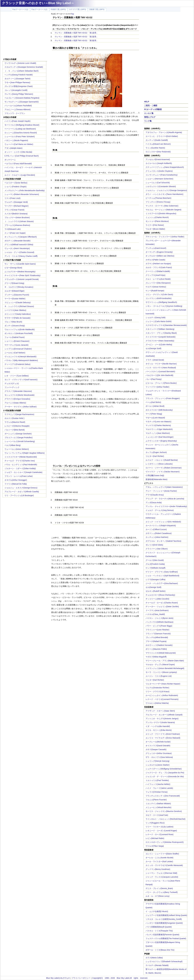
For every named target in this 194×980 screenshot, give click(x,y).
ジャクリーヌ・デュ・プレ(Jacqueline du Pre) (165, 773)
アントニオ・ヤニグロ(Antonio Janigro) (162, 719)
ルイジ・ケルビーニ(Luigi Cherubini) (20, 175)
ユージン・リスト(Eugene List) (159, 676)
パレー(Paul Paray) (154, 379)
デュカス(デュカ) (12, 383)
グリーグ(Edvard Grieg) (14, 283)
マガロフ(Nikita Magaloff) (156, 657)
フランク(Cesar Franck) (14, 210)
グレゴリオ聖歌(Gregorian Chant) (19, 86)
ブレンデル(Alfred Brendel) (157, 637)
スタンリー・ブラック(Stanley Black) (161, 333)
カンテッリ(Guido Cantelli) (157, 140)
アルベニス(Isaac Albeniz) (15, 403)
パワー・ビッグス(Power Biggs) (159, 626)
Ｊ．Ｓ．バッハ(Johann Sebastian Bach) (22, 71)
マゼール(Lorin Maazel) (155, 418)
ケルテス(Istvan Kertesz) (156, 287)
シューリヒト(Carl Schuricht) (158, 183)
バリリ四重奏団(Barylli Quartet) (159, 927)
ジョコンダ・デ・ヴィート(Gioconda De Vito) (165, 776)
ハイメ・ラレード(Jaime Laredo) (159, 788)
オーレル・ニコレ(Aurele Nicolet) (159, 858)
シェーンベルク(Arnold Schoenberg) (20, 441)
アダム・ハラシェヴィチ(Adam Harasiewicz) (164, 487)
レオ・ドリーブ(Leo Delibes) (17, 376)
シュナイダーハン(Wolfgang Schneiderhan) (164, 769)
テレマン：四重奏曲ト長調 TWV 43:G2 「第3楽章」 (76, 40)
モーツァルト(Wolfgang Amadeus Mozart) (22, 125)
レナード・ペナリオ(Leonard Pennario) (162, 699)
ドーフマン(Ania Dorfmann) (157, 610)
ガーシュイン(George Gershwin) (18, 434)
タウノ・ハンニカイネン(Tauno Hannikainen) (164, 194)
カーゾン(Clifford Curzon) (156, 529)
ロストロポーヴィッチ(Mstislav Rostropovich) (165, 842)
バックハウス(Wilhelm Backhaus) (159, 622)
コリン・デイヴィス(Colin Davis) (159, 294)
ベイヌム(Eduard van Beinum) (158, 144)
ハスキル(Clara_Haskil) (155, 614)
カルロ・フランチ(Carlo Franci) (159, 267)
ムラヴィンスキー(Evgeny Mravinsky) (161, 441)
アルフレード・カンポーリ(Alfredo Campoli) (164, 715)
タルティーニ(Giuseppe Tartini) (17, 79)
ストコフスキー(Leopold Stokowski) (161, 337)
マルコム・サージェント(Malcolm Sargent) (163, 210)
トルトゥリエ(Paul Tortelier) (157, 780)
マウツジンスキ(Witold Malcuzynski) (161, 653)
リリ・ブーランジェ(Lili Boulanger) (19, 495)
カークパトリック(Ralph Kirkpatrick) (161, 526)
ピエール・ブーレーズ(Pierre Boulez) (161, 383)
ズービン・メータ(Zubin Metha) (159, 345)
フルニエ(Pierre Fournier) (156, 800)
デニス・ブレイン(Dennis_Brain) (159, 888)
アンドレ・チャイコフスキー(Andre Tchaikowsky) (166, 506)
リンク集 (148, 121)
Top (72, 14)
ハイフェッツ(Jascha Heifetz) (158, 784)
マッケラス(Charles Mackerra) (158, 425)
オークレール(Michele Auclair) (158, 742)
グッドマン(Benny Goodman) (158, 869)
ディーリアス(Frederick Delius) (17, 364)
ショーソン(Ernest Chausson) (17, 341)
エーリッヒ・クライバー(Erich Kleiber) (162, 136)
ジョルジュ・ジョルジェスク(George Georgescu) (166, 190)
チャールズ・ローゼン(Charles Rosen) (162, 603)
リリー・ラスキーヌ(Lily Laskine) (159, 827)
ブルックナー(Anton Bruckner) (17, 217)
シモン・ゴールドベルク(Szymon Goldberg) (164, 306)
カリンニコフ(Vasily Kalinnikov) (18, 314)
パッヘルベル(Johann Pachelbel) (18, 106)
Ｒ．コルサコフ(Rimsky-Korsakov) (19, 287)
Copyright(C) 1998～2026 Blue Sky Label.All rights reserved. (120, 978)
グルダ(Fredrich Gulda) (155, 564)
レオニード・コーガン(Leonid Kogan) (161, 831)
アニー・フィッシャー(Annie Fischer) (161, 491)
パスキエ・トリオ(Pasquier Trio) (159, 931)
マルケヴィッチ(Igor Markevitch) (159, 429)
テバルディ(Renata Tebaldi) (157, 965)
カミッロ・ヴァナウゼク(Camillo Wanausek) (164, 865)
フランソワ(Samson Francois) (158, 634)
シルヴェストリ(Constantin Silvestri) (161, 186)
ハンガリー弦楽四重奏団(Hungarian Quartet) (164, 923)
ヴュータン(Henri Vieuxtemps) (17, 248)
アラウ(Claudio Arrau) (155, 495)
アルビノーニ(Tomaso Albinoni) (18, 109)
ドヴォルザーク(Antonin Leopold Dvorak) (22, 279)
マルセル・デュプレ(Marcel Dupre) (160, 664)
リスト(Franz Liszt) (13, 198)
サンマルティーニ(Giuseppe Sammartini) (22, 102)
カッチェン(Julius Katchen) (157, 537)
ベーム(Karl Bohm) (153, 402)
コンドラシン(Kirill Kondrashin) (159, 298)
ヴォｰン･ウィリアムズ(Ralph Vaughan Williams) (25, 453)
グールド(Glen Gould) (155, 560)
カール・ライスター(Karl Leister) (159, 861)
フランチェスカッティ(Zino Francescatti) (163, 796)
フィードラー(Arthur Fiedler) (157, 387)
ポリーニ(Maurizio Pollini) (156, 649)
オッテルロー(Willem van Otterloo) (160, 256)
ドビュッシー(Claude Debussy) (18, 302)
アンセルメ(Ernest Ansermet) (158, 159)
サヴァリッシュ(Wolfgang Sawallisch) (161, 302)
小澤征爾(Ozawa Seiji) (155, 475)
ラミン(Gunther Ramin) (155, 148)
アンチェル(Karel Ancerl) (156, 248)
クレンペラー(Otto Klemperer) (158, 283)
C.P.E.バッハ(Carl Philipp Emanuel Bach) (22, 156)
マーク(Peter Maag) (154, 414)
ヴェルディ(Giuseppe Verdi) (16, 202)
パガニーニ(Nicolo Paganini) (16, 140)
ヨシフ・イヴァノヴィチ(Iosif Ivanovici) (21, 380)
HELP (147, 102)
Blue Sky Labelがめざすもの (58, 978)
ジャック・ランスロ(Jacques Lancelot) (162, 877)
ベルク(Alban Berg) (13, 445)
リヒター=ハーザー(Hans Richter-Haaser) (163, 684)
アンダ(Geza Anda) (154, 503)
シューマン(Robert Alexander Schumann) (22, 194)
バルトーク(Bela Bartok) (15, 430)
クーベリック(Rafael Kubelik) (158, 271)
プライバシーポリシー (81, 978)
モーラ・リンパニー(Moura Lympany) (161, 672)
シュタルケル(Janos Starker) (158, 765)
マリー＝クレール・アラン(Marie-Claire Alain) (165, 661)
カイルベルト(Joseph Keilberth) (159, 163)
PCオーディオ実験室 (153, 109)
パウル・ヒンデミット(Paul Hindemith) (21, 465)
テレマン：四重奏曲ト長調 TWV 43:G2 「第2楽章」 (76, 37)
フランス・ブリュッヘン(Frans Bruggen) (163, 398)
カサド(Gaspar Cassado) (156, 749)
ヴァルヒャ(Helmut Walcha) (157, 703)
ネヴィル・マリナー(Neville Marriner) (161, 364)
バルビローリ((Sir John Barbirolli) (159, 375)
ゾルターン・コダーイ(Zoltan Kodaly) (20, 468)
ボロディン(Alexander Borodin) (18, 241)
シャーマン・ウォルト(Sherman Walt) (161, 873)
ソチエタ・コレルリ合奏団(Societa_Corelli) (164, 919)
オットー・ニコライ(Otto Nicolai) (18, 152)
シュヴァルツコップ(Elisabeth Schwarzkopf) (164, 961)
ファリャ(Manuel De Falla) (16, 484)
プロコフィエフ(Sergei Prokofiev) (19, 438)
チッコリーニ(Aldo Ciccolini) (157, 599)
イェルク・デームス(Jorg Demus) (160, 510)
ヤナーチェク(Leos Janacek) (17, 345)
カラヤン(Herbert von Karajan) (158, 264)
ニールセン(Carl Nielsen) (15, 353)
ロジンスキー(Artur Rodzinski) (158, 152)
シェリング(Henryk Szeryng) (158, 761)
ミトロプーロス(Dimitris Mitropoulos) (161, 214)
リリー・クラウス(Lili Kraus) (158, 692)
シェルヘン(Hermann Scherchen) (159, 179)
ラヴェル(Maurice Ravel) (15, 422)
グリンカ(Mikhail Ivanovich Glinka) (19, 245)
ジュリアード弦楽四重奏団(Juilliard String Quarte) (166, 915)
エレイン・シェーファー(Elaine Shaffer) (162, 854)
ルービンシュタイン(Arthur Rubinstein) (162, 695)
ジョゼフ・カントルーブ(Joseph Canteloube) (23, 472)
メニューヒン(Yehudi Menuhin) (158, 807)
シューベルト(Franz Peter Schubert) (20, 137)
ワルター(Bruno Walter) (155, 229)
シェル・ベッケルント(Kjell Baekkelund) (162, 576)
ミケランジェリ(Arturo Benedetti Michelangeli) (165, 668)
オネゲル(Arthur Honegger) (16, 480)
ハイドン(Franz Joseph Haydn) (18, 121)
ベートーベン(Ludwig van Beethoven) (20, 129)
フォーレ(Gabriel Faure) (15, 337)
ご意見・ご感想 (151, 105)
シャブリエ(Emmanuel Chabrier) (18, 349)
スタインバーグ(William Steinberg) (160, 329)
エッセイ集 (149, 113)
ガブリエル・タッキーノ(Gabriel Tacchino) (163, 541)
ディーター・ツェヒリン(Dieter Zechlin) (162, 607)
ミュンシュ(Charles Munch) (157, 217)
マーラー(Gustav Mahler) (15, 299)
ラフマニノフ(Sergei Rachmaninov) (19, 414)
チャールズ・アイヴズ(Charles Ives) (20, 461)
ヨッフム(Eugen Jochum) (156, 452)
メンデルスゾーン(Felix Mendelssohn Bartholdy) (25, 190)
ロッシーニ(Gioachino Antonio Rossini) (21, 133)
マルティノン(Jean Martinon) (158, 433)
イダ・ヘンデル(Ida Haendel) (158, 726)
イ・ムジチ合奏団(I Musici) (157, 911)
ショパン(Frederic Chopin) (16, 187)
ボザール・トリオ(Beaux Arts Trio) (160, 950)
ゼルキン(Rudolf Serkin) (156, 591)
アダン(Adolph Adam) (14, 148)
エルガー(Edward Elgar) (14, 291)
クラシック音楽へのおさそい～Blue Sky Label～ (38, 3)
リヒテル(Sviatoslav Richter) (157, 688)
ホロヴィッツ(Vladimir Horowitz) (159, 645)
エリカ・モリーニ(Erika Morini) (159, 730)
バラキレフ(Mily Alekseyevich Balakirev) (21, 360)
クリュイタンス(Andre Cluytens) (159, 171)
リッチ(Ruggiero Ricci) (155, 823)
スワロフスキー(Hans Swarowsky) (160, 341)
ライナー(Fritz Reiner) (155, 225)
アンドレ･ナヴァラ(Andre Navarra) (160, 722)
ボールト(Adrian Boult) (155, 406)
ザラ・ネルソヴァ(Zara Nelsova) (159, 757)
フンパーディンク (12, 387)
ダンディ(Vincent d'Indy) (15, 326)
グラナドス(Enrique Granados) (17, 399)
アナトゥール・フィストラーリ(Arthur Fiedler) (165, 237)
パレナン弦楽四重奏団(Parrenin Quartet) (162, 935)
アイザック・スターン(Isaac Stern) (160, 711)
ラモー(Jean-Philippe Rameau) (17, 82)
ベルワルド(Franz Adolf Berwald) (18, 164)
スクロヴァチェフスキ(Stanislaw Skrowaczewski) (166, 325)
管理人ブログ (150, 117)
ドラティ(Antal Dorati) (155, 360)
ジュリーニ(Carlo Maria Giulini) (159, 321)
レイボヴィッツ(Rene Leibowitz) (159, 464)
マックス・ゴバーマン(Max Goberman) (162, 206)
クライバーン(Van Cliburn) (157, 549)
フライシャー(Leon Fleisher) (157, 630)
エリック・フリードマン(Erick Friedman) (163, 734)
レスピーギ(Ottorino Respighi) (17, 426)
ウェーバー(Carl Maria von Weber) (19, 144)
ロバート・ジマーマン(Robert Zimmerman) (164, 468)
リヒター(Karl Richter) (155, 456)
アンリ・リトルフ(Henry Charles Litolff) (21, 256)
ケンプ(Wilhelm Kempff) (156, 568)
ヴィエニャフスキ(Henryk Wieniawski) (21, 357)
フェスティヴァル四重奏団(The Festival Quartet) (166, 938)
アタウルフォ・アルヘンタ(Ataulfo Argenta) (164, 132)
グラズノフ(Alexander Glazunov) (18, 391)
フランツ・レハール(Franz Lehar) (19, 476)
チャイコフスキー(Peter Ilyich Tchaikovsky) (23, 275)
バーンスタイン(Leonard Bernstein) (160, 371)
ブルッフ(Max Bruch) (13, 322)
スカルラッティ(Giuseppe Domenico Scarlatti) (24, 67)
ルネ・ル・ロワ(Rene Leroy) (158, 896)
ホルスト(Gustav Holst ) (14, 418)
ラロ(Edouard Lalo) (13, 229)
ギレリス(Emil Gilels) (154, 545)
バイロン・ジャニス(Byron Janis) (159, 618)
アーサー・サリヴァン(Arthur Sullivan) (21, 407)
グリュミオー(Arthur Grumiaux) (159, 753)
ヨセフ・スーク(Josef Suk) (157, 815)
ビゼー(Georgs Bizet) (13, 268)
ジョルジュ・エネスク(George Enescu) (21, 488)
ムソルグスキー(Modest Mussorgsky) (20, 272)
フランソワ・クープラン (15, 113)
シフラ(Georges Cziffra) (156, 580)
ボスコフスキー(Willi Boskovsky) (159, 410)
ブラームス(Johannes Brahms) (17, 225)
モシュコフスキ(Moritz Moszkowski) (20, 395)
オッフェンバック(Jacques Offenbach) (21, 237)
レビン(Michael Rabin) (155, 838)
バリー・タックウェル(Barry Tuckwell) (162, 892)
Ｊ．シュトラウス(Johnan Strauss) (19, 221)
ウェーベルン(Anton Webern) (17, 449)
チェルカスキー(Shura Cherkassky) (160, 595)
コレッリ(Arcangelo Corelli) (16, 90)
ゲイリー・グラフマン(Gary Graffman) (162, 572)
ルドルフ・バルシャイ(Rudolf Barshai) (162, 460)
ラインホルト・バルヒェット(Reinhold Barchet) (166, 819)
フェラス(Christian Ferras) (157, 792)
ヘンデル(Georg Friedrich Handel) (19, 75)
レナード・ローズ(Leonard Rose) (160, 834)
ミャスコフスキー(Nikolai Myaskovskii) (21, 457)
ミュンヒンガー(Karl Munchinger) (160, 437)
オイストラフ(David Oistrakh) (158, 746)
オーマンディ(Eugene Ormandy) (159, 252)
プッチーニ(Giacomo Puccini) (17, 295)
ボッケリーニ (10, 160)
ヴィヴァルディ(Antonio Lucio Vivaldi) (20, 63)
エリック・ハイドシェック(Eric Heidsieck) (163, 522)
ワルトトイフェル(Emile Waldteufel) (20, 330)
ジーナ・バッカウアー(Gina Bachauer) (162, 583)
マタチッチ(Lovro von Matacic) (158, 422)
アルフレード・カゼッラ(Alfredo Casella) (22, 492)
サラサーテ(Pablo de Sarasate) (18, 318)
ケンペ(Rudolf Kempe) (155, 291)
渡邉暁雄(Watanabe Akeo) (157, 479)
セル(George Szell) (153, 348)
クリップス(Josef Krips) (156, 275)
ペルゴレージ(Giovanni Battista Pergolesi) (22, 98)
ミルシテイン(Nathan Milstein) (158, 804)
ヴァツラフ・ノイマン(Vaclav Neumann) (163, 472)
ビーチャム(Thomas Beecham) (158, 198)
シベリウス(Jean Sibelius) (15, 310)
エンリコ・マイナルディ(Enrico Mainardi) (163, 738)
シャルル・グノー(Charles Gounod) (19, 252)
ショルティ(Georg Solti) (156, 318)
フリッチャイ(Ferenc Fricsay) (158, 202)
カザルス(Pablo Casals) (155, 260)
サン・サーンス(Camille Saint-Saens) (20, 264)
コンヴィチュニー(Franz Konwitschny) (162, 175)
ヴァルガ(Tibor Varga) (155, 846)
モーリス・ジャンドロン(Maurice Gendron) (164, 811)
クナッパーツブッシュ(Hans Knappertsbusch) (165, 167)
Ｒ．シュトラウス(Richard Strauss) (19, 306)
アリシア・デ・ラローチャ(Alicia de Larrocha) (165, 499)
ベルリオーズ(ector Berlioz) (16, 183)
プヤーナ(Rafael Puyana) (156, 641)
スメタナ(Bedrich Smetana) (16, 214)
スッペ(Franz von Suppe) (15, 233)
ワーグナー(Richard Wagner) (17, 206)
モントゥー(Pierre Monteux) (157, 221)
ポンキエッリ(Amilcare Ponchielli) (19, 333)
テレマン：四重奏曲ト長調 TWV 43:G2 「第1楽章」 (76, 33)
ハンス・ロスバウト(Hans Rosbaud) (161, 368)
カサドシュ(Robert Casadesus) (159, 533)
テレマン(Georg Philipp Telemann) (19, 94)
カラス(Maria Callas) (154, 958)
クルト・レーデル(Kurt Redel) (158, 279)
